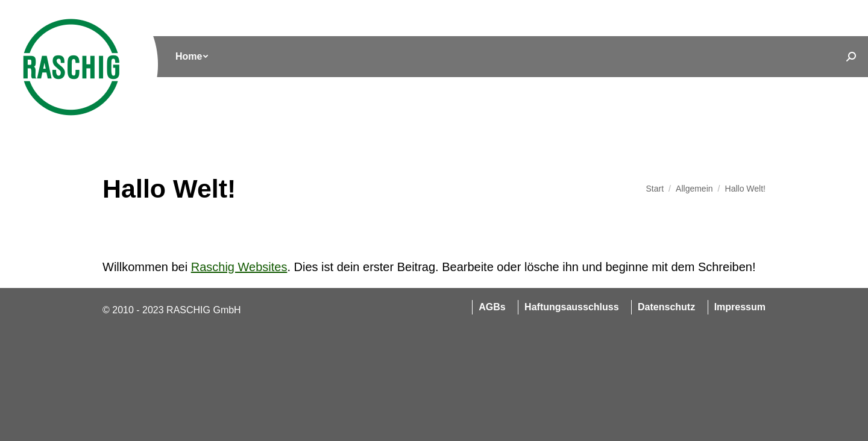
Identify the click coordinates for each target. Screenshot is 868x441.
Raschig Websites (239, 267)
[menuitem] (192, 57)
